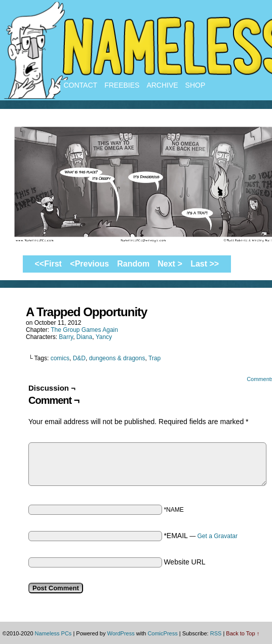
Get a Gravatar (218, 536)
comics (60, 358)
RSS (216, 633)
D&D (79, 358)
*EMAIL (201, 536)
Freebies (122, 85)
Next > (170, 264)
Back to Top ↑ (243, 633)
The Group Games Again (84, 330)
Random (133, 264)
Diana (84, 337)
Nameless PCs (53, 633)
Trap (154, 358)
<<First (48, 264)
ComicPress (162, 633)
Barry (66, 337)
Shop (196, 85)
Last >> (205, 264)
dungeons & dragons (117, 358)
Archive (162, 85)
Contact (81, 85)
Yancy (104, 337)
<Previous (89, 264)
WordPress (121, 633)
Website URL (184, 562)
